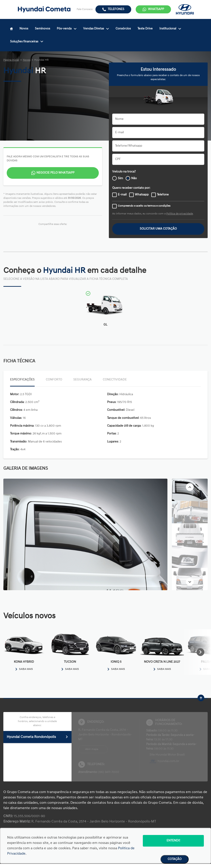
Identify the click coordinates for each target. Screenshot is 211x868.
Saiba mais (24, 669)
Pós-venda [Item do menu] (67, 29)
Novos (27, 60)
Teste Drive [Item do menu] (145, 29)
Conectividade (115, 380)
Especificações (22, 380)
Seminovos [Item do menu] (42, 29)
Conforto (54, 380)
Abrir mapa (92, 749)
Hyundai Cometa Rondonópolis (37, 737)
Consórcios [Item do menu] (123, 29)
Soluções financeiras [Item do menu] (27, 42)
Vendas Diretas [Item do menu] (96, 29)
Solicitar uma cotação (158, 229)
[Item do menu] (11, 29)
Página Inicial (11, 60)
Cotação (175, 859)
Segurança (82, 380)
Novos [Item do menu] (24, 29)
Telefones (116, 9)
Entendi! (173, 841)
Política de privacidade (180, 214)
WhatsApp (156, 9)
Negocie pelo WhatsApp (55, 173)
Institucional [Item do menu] (170, 29)
